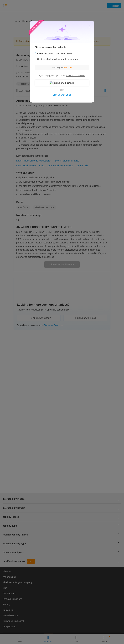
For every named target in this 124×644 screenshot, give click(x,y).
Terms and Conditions (75, 76)
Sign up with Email (62, 95)
